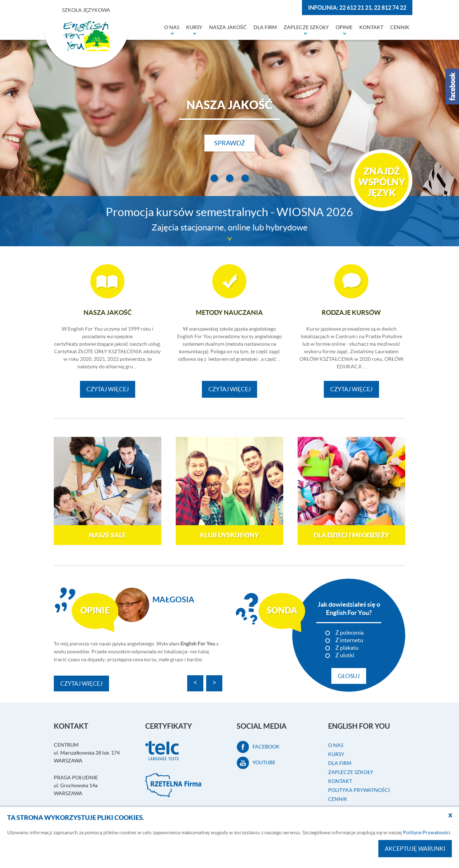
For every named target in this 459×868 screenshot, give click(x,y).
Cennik (400, 27)
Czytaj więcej (108, 389)
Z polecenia (349, 632)
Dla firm (265, 27)
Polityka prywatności (359, 790)
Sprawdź (229, 143)
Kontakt (371, 27)
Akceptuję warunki (415, 849)
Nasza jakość (228, 27)
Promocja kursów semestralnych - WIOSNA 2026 (229, 221)
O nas (172, 27)
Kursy (194, 27)
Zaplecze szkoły (306, 27)
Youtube (256, 762)
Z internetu (349, 639)
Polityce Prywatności (427, 832)
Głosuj (349, 675)
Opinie (344, 27)
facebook (258, 747)
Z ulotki (345, 654)
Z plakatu (347, 647)
